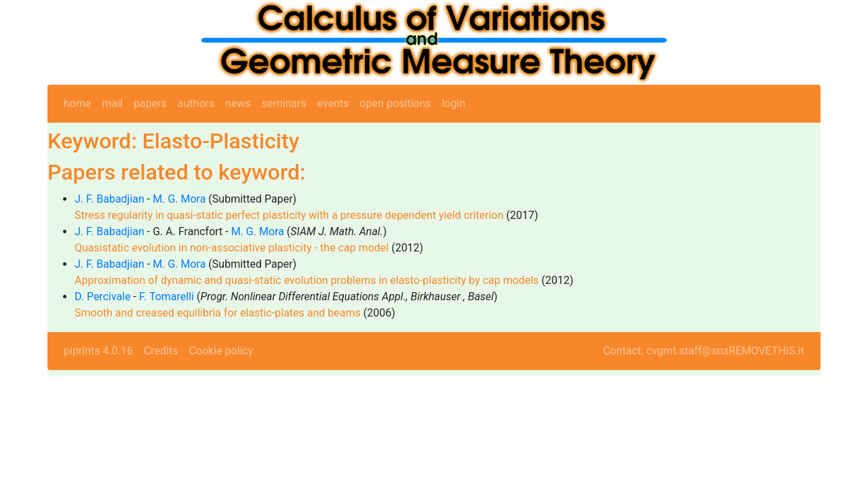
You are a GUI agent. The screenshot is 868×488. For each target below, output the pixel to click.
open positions (396, 103)
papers (150, 103)
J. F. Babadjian (110, 199)
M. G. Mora (179, 199)
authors (196, 103)
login (454, 103)
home (77, 103)
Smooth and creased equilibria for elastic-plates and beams (218, 313)
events (333, 103)
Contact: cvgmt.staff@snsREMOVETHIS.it (704, 351)
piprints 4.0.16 (98, 351)
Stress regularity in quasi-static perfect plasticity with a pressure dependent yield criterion (289, 215)
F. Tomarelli (166, 297)
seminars (284, 103)
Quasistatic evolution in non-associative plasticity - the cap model (232, 248)
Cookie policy (221, 351)
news (238, 103)
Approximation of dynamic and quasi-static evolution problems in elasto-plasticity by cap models (307, 280)
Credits (161, 351)
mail (112, 103)
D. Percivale (103, 297)
